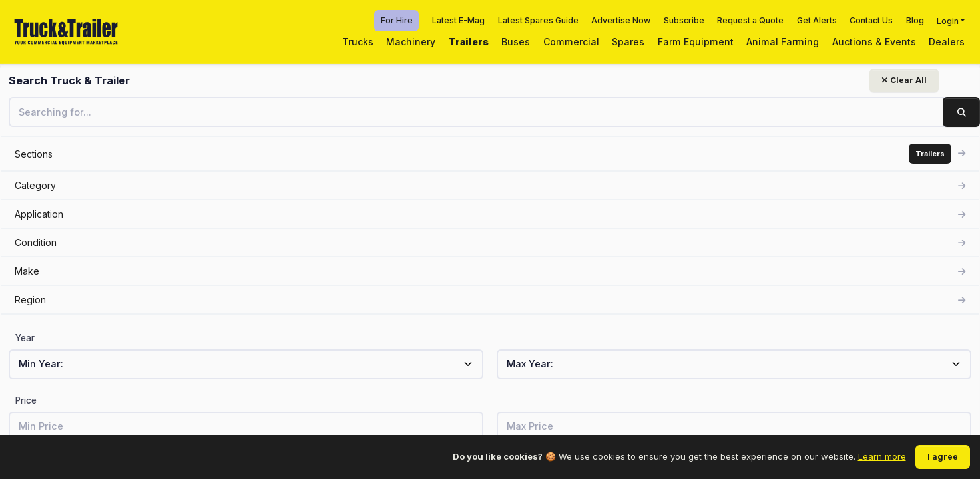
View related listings (781, 306)
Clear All (164, 80)
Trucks (358, 42)
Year (25, 338)
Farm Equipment (696, 42)
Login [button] (948, 20)
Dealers (947, 42)
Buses (516, 42)
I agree (943, 457)
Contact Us (871, 20)
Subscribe (684, 20)
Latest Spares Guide (538, 20)
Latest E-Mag (458, 20)
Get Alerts (817, 20)
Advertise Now (621, 20)
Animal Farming (783, 42)
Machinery (411, 42)
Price (26, 400)
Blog (915, 20)
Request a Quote (750, 20)
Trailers (469, 42)
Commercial (571, 42)
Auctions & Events (874, 42)
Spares (628, 42)
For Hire (397, 20)
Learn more (882, 456)
